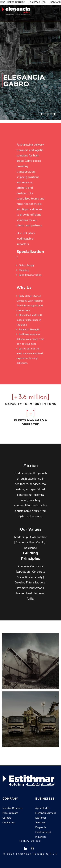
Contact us (9, 824)
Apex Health (42, 809)
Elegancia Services (46, 814)
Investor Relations (12, 809)
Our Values (31, 529)
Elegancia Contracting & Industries (43, 833)
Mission (30, 465)
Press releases (10, 814)
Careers (7, 819)
